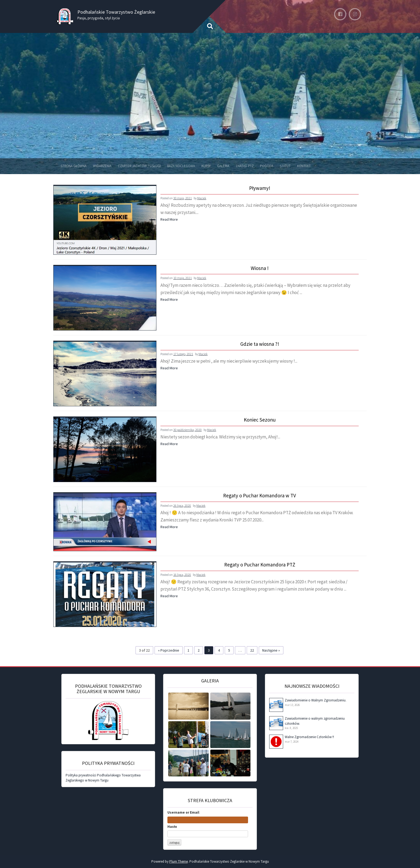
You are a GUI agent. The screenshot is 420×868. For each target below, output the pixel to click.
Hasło (172, 827)
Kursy (206, 166)
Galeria (223, 166)
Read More (169, 219)
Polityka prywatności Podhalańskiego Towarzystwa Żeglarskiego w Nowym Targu (103, 778)
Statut (285, 166)
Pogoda (267, 166)
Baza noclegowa (181, 166)
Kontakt (304, 166)
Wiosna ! (260, 268)
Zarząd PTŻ (245, 166)
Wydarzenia (102, 166)
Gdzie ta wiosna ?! (260, 344)
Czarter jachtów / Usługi (139, 166)
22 (252, 650)
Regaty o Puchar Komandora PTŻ (260, 565)
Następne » (271, 650)
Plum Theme (179, 861)
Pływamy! (260, 188)
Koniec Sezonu (260, 420)
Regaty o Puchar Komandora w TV (260, 496)
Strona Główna (74, 166)
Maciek (202, 198)
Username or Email (183, 812)
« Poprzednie (169, 650)
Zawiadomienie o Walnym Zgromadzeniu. (316, 700)
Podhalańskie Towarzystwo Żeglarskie (116, 12)
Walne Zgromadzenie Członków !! (309, 737)
